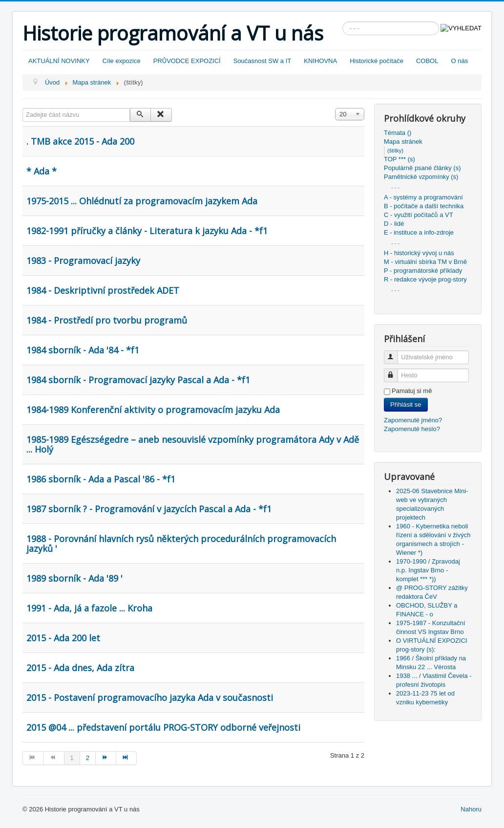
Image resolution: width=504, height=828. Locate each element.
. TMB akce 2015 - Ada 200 (80, 141)
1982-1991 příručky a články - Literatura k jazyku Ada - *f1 (147, 231)
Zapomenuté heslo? (412, 429)
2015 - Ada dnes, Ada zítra (80, 668)
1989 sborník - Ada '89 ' (74, 578)
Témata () (398, 133)
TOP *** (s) (399, 159)
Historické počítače (377, 61)
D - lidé (394, 224)
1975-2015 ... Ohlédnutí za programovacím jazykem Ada (142, 201)
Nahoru (471, 809)
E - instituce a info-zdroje (419, 232)
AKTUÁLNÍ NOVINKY (59, 61)
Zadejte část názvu (23, 108)
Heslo (395, 371)
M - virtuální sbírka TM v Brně (425, 262)
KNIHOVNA (320, 61)
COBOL (427, 61)
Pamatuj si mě (412, 391)
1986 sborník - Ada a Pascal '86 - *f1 (101, 479)
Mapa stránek (403, 142)
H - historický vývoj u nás (419, 253)
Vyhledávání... (343, 22)
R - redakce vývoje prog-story (425, 279)
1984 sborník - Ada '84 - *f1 (83, 350)
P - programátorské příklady (423, 271)
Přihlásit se (406, 404)
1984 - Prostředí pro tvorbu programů (107, 320)
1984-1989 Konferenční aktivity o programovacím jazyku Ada (153, 410)
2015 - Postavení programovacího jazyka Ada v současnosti (150, 697)
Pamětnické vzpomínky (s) (421, 177)
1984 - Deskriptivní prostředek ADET (103, 290)
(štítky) (395, 151)
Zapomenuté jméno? (413, 420)
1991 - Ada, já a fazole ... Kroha (89, 608)
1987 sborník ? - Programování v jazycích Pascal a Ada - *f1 (149, 509)
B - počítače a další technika (424, 206)
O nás (459, 61)
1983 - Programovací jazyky (83, 261)
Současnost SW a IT (262, 61)
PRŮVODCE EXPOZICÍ (187, 61)
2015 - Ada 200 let (63, 638)
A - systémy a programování (423, 197)
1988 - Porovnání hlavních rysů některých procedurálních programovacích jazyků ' (181, 544)
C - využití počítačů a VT (419, 215)
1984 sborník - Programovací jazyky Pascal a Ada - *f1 (138, 380)
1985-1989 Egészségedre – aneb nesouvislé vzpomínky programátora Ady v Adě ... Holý (193, 444)
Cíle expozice (122, 61)
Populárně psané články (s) (422, 168)
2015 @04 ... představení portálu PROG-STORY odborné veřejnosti (163, 727)
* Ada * (42, 171)
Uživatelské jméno (395, 353)
